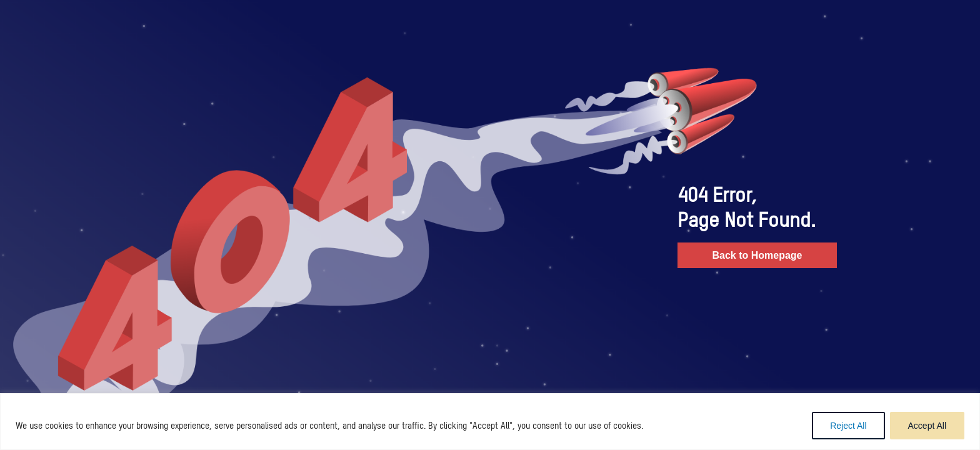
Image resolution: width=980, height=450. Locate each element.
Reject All (848, 426)
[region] (490, 422)
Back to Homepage (757, 255)
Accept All (927, 426)
